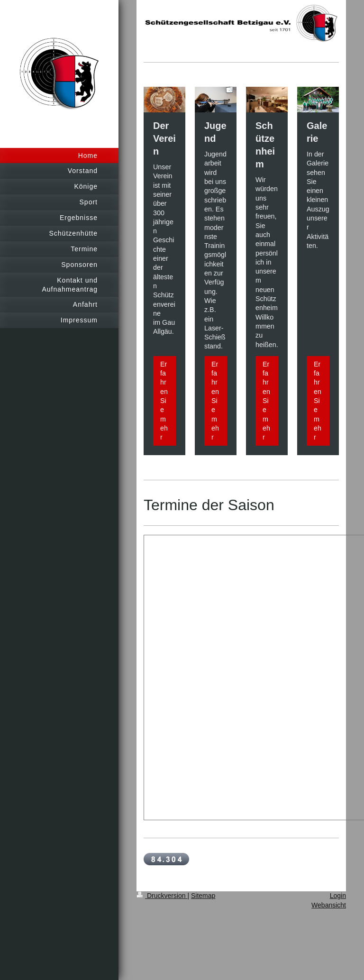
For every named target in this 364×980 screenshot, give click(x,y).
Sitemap (203, 896)
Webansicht (329, 905)
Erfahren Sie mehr (164, 401)
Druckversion (162, 896)
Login (338, 896)
